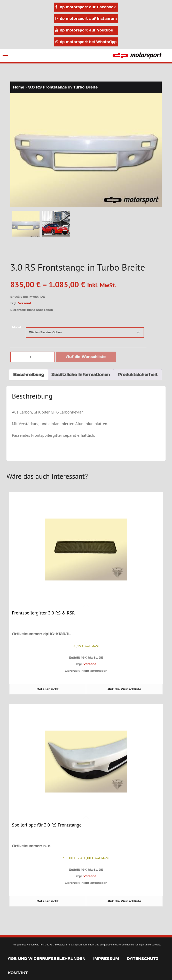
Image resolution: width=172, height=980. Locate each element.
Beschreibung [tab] (29, 375)
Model (16, 327)
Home (19, 87)
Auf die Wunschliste (86, 357)
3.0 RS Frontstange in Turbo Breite (63, 87)
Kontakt (18, 973)
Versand (25, 303)
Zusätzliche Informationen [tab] (81, 375)
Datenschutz (143, 959)
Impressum (106, 959)
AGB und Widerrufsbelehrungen (47, 959)
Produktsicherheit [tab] (138, 375)
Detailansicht (48, 689)
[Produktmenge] (33, 357)
